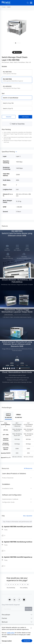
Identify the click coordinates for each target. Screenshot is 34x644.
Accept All (27, 641)
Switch (9, 7)
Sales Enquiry (25, 117)
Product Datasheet (8, 478)
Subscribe (29, 609)
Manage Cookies (7, 641)
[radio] (6, 584)
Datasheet (9, 117)
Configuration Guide (8, 502)
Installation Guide (8, 488)
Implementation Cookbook (10, 499)
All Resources (28, 468)
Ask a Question (28, 516)
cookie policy (11, 633)
